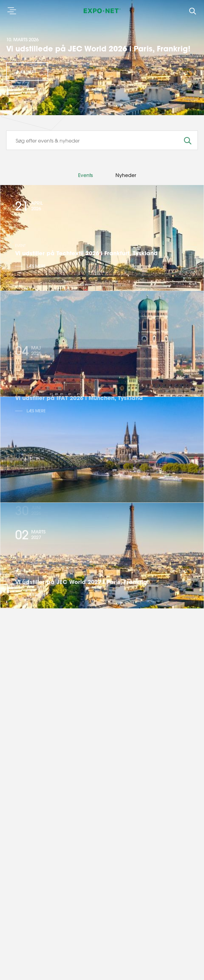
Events (85, 175)
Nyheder (126, 175)
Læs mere (27, 72)
